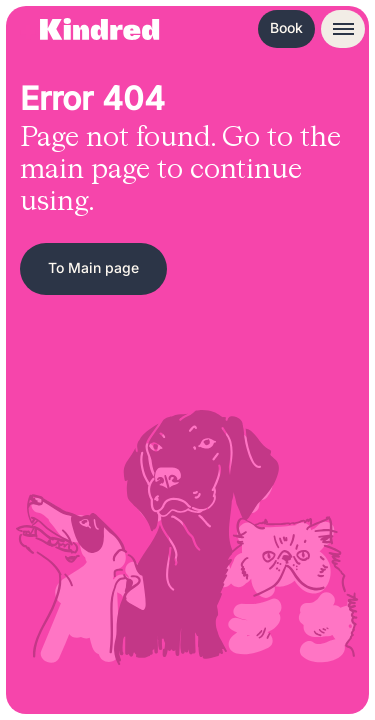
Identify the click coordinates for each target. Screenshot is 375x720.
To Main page (93, 267)
